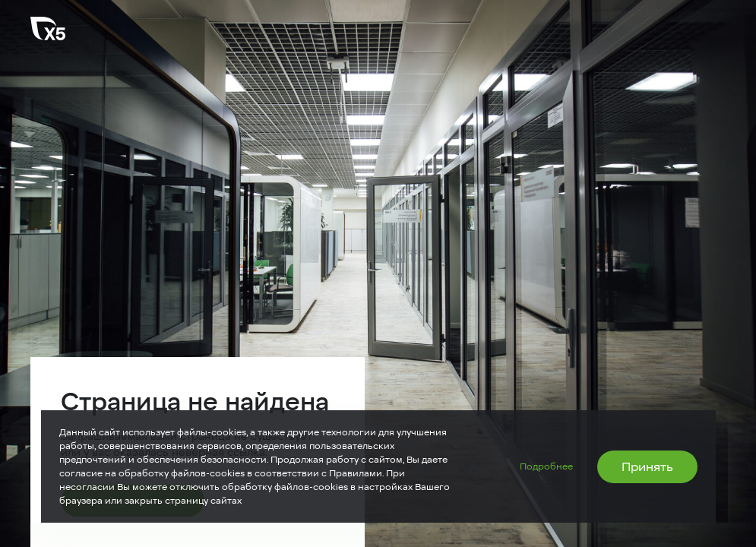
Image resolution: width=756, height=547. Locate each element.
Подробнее (546, 466)
